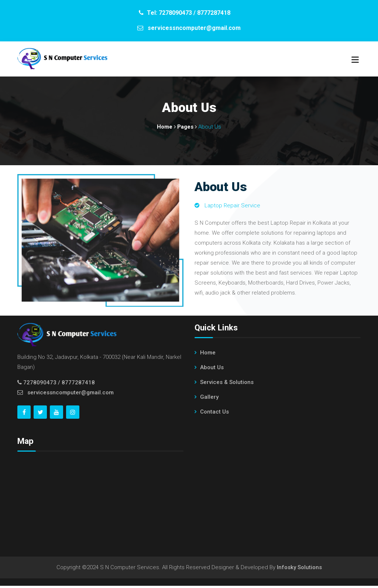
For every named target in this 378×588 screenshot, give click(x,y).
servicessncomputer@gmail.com (71, 395)
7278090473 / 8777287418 (59, 385)
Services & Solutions (227, 384)
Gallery (209, 399)
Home (208, 354)
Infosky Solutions (299, 570)
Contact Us (214, 414)
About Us (212, 369)
